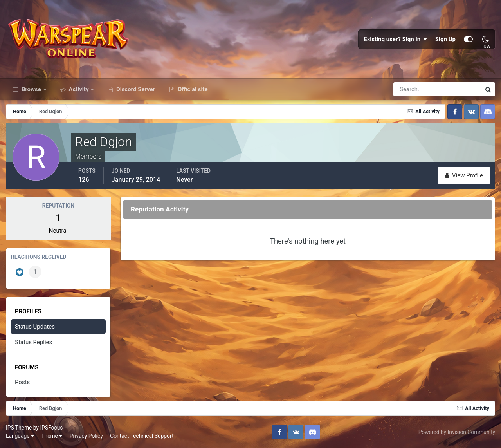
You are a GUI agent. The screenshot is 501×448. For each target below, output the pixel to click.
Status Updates (35, 327)
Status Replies (33, 342)
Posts (22, 382)
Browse (31, 89)
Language (20, 436)
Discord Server (135, 89)
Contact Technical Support (142, 436)
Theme (52, 436)
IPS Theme (19, 428)
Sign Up (445, 39)
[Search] (410, 89)
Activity (79, 89)
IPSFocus (51, 428)
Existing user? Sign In (395, 39)
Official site (192, 89)
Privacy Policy (86, 436)
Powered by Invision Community (457, 432)
